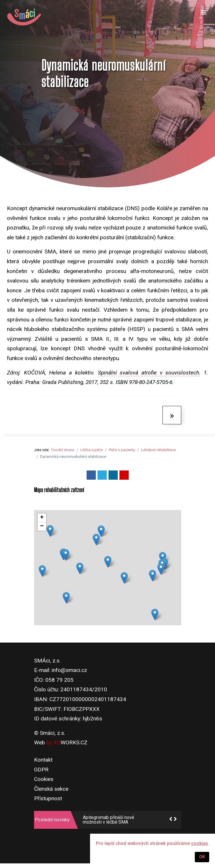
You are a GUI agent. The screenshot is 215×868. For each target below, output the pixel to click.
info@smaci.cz (69, 670)
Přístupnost (48, 798)
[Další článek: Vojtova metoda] (172, 415)
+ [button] (42, 518)
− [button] (42, 526)
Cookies (44, 779)
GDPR (41, 770)
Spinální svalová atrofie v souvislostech (149, 373)
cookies (200, 843)
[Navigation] (204, 17)
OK (202, 857)
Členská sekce (51, 789)
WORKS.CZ (70, 742)
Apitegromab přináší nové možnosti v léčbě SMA (109, 820)
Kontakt (43, 760)
